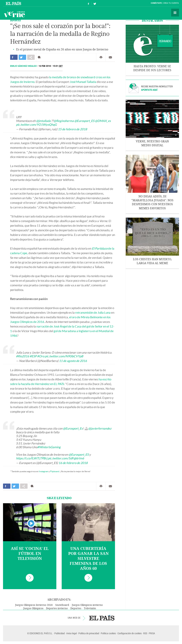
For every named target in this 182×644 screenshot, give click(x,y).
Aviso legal (72, 633)
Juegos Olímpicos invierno (87, 605)
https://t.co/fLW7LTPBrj (32, 458)
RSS (145, 633)
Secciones (175, 13)
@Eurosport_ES (84, 121)
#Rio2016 (23, 356)
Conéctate (156, 3)
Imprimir (101, 57)
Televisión (90, 608)
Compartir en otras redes (31, 57)
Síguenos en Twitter (95, 3)
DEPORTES (16, 20)
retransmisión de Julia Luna (93, 313)
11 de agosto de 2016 (73, 361)
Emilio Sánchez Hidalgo (24, 66)
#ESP (33, 356)
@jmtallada (43, 121)
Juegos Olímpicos (33, 608)
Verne (14, 14)
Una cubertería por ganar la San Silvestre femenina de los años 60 (88, 559)
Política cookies (108, 633)
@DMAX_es (103, 121)
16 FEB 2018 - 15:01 (51, 66)
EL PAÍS (102, 618)
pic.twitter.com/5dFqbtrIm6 (66, 458)
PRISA (152, 633)
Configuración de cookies (130, 633)
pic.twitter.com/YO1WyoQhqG (36, 125)
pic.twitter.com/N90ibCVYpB (64, 356)
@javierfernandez (100, 428)
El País (14, 3)
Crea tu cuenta (171, 3)
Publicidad (60, 633)
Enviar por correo (110, 57)
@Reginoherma (64, 121)
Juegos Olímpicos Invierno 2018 (34, 605)
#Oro (41, 356)
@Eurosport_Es (73, 428)
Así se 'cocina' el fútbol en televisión (30, 554)
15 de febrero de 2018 (73, 129)
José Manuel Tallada (83, 82)
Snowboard (62, 605)
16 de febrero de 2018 (73, 463)
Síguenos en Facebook (89, 3)
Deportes (76, 608)
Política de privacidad (89, 633)
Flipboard (55, 471)
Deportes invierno (57, 608)
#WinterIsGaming (49, 447)
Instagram (44, 471)
